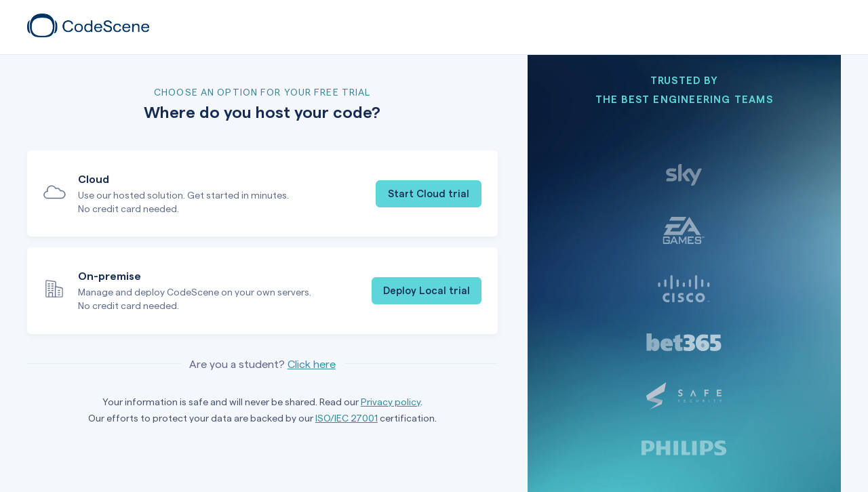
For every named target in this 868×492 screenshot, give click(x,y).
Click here (312, 364)
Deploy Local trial (427, 290)
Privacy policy (391, 402)
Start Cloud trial (429, 193)
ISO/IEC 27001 (347, 418)
